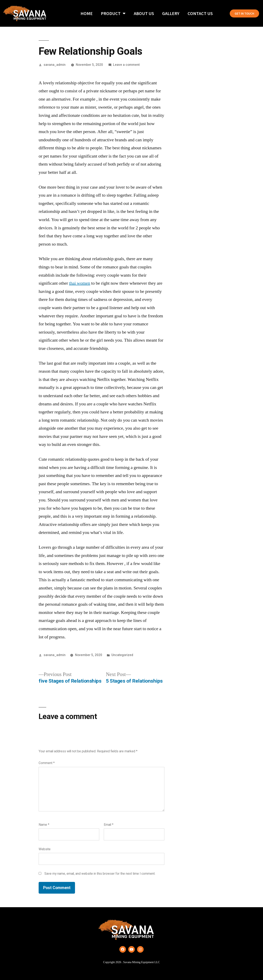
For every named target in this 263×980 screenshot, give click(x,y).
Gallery (171, 13)
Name (44, 825)
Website (45, 849)
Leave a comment (126, 65)
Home (87, 13)
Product (113, 13)
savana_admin (55, 65)
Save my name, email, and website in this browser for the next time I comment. (100, 874)
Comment (47, 763)
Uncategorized (122, 655)
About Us (144, 13)
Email (109, 825)
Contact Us (200, 13)
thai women (80, 283)
